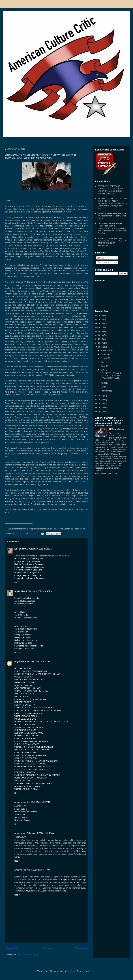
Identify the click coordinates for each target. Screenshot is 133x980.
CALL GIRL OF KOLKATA (26, 758)
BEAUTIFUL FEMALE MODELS (29, 786)
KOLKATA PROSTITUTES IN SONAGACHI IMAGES (38, 711)
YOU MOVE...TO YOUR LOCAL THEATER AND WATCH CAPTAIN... (112, 376)
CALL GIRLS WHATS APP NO (28, 713)
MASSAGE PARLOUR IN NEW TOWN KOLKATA (36, 761)
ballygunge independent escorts (29, 646)
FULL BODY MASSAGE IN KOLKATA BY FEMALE (37, 775)
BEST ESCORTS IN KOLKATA (28, 680)
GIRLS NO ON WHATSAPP (27, 744)
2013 (101, 403)
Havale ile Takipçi (22, 820)
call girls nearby (21, 632)
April (103, 383)
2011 (101, 411)
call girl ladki (20, 612)
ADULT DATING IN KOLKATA (28, 688)
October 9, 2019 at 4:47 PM (40, 591)
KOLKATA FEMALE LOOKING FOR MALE (33, 783)
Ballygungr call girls (23, 643)
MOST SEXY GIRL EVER (26, 719)
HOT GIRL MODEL (23, 668)
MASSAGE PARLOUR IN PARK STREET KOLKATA (38, 674)
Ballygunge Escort (23, 637)
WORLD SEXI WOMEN (25, 682)
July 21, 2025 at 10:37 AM (38, 802)
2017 (101, 343)
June (103, 366)
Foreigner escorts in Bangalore (28, 570)
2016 (101, 347)
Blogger (92, 971)
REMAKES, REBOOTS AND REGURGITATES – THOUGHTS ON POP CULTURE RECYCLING (112, 242)
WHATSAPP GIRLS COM (26, 789)
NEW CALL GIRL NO (24, 685)
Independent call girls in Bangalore (30, 578)
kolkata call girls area (24, 604)
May (103, 370)
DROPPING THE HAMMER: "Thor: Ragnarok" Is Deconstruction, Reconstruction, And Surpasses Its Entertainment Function (112, 228)
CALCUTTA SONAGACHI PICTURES (31, 691)
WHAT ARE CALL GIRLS (26, 716)
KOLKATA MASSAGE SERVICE (29, 733)
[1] (77, 851)
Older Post (82, 948)
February (105, 391)
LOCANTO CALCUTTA (25, 705)
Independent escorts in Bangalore (29, 567)
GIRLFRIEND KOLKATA (25, 730)
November (106, 350)
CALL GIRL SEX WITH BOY (27, 752)
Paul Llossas (118, 429)
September (106, 354)
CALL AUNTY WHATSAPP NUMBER (31, 764)
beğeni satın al (21, 809)
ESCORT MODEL (22, 781)
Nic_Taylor (71, 971)
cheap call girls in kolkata (26, 618)
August (104, 358)
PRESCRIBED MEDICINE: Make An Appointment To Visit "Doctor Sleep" (112, 216)
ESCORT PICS (21, 697)
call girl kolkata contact (25, 601)
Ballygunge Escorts (23, 635)
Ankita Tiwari (21, 591)
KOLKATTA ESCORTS (25, 772)
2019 (101, 335)
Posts (101, 258)
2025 (101, 316)
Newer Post (12, 948)
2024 (101, 320)
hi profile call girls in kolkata (27, 598)
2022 (101, 327)
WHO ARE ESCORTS (24, 694)
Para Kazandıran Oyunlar (26, 812)
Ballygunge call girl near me (27, 640)
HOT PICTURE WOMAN (25, 724)
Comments (103, 262)
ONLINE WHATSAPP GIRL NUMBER (31, 741)
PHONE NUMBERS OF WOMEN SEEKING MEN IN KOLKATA (43, 722)
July (103, 362)
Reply (17, 582)
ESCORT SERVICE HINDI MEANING (31, 769)
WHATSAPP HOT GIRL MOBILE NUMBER (34, 747)
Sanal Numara (21, 817)
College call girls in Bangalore (28, 575)
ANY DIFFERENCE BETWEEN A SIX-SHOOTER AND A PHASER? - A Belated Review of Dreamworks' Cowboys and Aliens (112, 203)
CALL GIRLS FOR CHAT (26, 738)
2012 (101, 407)
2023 (101, 323)
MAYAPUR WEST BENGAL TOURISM (32, 750)
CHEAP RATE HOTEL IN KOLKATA (30, 699)
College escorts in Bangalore (27, 561)
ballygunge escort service (26, 649)
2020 (101, 331)
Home (47, 948)
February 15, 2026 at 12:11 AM (41, 833)
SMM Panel (20, 814)
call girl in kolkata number (26, 629)
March (104, 387)
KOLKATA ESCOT (23, 702)
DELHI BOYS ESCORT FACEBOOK (31, 778)
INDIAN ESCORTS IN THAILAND (29, 727)
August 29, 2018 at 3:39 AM (41, 549)
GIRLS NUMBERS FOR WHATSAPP (31, 671)
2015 (101, 396)
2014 (101, 400)
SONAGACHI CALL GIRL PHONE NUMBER (34, 708)
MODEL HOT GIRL (23, 677)
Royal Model (20, 662)
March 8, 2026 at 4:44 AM (38, 870)
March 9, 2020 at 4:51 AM (39, 662)
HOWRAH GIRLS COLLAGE (27, 736)
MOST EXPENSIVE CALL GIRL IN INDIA (33, 767)
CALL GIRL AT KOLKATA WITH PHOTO (32, 755)
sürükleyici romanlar (67, 880)
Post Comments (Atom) (27, 955)
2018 (101, 339)
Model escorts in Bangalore (27, 573)
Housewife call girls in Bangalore (29, 559)
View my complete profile (106, 473)
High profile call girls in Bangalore (29, 564)
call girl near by (21, 615)
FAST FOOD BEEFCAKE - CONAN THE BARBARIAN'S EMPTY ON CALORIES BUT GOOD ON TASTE (110, 190)
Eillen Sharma (21, 549)
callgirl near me (21, 626)
